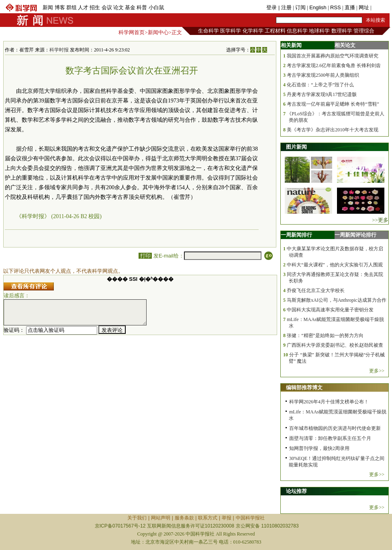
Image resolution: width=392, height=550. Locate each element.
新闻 (48, 7)
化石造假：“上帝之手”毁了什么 (320, 85)
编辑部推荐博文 (304, 387)
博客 (60, 7)
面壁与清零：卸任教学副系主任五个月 (330, 438)
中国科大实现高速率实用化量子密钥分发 (330, 310)
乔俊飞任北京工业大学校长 (316, 290)
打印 (145, 256)
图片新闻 (296, 147)
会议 (107, 7)
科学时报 (59, 50)
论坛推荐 (296, 491)
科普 (142, 7)
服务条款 (184, 518)
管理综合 (364, 31)
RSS (336, 7)
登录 (272, 7)
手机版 (381, 7)
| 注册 (285, 7)
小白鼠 (156, 7)
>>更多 (380, 220)
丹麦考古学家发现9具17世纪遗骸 (322, 94)
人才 (83, 7)
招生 (95, 7)
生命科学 (208, 31)
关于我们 (137, 518)
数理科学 (342, 31)
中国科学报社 (250, 518)
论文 (118, 7)
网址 (364, 7)
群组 (71, 7)
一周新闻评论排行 (355, 235)
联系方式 (208, 518)
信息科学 (297, 31)
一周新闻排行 (296, 235)
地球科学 (319, 31)
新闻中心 (158, 32)
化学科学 (253, 31)
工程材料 (275, 31)
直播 (350, 7)
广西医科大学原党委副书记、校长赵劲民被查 (335, 345)
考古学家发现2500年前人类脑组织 (323, 75)
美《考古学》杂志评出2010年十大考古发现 (333, 130)
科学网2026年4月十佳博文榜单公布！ (329, 402)
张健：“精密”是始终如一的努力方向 (325, 335)
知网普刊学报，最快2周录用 (319, 448)
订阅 (300, 7)
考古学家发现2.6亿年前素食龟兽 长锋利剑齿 (334, 65)
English (318, 7)
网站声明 (161, 518)
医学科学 (231, 31)
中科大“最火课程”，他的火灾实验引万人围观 (335, 265)
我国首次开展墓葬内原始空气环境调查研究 (333, 56)
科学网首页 (132, 32)
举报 (227, 518)
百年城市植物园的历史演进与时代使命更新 (335, 428)
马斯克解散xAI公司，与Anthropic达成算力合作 (336, 300)
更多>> (377, 371)
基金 (130, 7)
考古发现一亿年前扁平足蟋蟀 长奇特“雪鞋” (333, 104)
